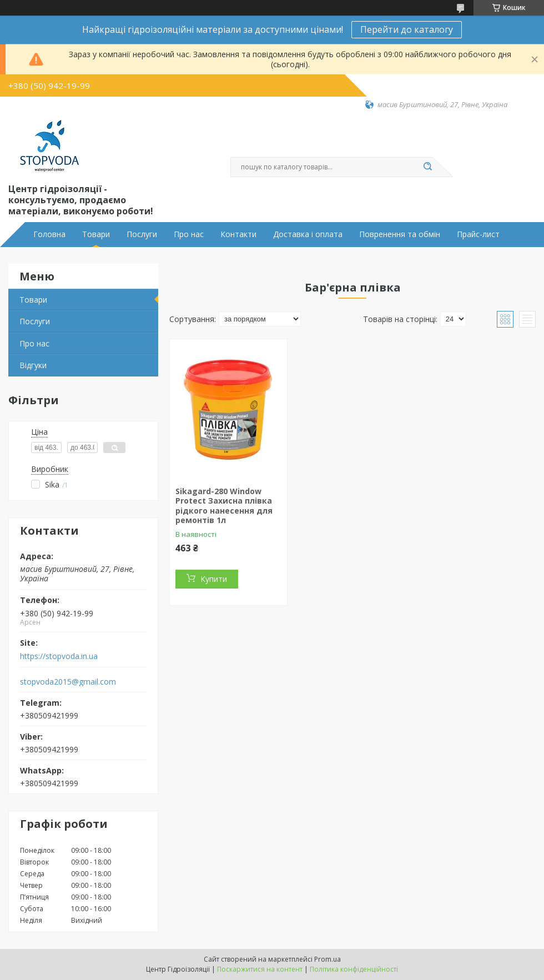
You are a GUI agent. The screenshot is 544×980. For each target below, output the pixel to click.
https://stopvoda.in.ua (59, 656)
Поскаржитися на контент (260, 969)
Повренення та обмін (400, 234)
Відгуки (33, 365)
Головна (49, 234)
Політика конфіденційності (354, 969)
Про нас (189, 234)
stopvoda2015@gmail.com (68, 682)
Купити (214, 579)
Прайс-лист (478, 234)
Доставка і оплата (308, 234)
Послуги (142, 234)
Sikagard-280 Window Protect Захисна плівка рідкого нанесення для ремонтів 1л (224, 506)
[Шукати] (427, 167)
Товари (96, 234)
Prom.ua (328, 959)
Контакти (238, 234)
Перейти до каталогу (407, 29)
